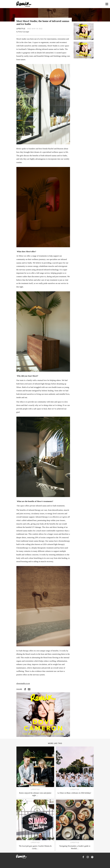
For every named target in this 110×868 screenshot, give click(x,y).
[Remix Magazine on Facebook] (83, 857)
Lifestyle (21, 29)
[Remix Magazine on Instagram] (88, 857)
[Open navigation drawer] (107, 4)
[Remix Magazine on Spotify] (92, 857)
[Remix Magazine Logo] (24, 4)
